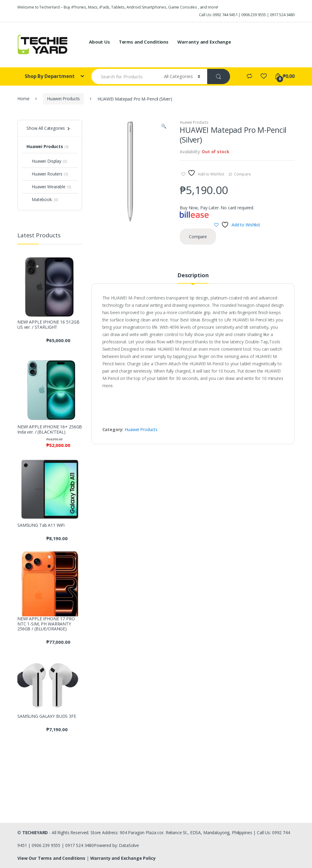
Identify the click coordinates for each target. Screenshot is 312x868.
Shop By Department (50, 76)
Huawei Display (44, 161)
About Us (99, 42)
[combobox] (124, 76)
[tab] (193, 278)
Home (23, 99)
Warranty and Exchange (204, 42)
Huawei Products (63, 99)
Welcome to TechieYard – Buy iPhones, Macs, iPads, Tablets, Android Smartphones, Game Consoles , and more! (118, 7)
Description (193, 276)
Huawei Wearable (46, 187)
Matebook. (40, 199)
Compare (242, 174)
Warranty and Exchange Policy (123, 858)
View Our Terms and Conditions (52, 858)
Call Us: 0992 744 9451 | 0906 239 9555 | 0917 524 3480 (247, 15)
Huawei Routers (44, 174)
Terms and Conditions (144, 42)
